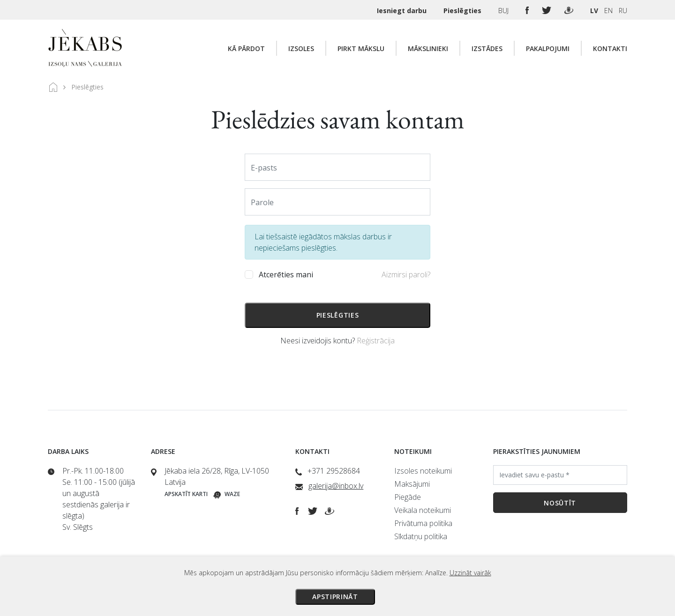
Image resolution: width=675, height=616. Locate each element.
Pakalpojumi (548, 48)
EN (608, 11)
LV (594, 11)
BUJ (504, 11)
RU (623, 11)
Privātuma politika (423, 523)
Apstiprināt (335, 597)
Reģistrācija (376, 341)
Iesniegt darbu (403, 11)
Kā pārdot (246, 48)
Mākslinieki (428, 48)
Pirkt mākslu (361, 48)
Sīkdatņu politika (421, 536)
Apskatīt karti (186, 494)
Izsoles (301, 48)
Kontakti (610, 48)
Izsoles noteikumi (423, 471)
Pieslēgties (463, 11)
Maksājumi (412, 484)
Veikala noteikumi (423, 510)
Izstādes (487, 48)
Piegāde (408, 497)
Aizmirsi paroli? (406, 275)
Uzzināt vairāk (470, 573)
